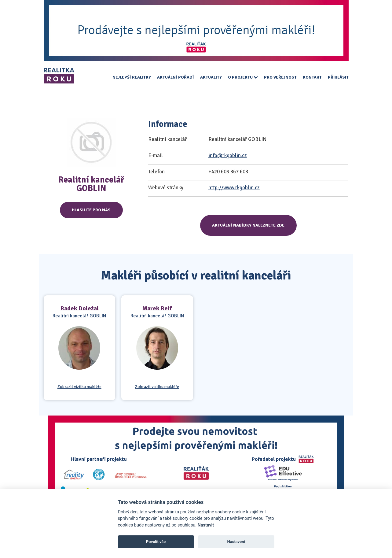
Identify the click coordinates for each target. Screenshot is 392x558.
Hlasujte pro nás (91, 210)
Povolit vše (156, 542)
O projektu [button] (243, 77)
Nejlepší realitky (132, 77)
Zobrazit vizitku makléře (79, 387)
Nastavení (236, 542)
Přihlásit (338, 77)
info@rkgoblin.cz (228, 155)
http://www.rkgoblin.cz (234, 188)
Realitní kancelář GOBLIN (79, 316)
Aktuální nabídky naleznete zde (248, 225)
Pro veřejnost (280, 77)
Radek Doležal (79, 308)
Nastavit (206, 525)
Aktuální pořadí (176, 77)
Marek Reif (157, 308)
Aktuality (211, 77)
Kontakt (312, 77)
